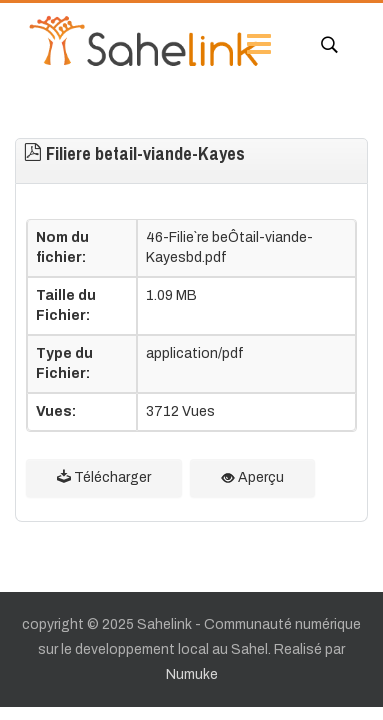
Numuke (192, 674)
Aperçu (252, 477)
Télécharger (104, 477)
